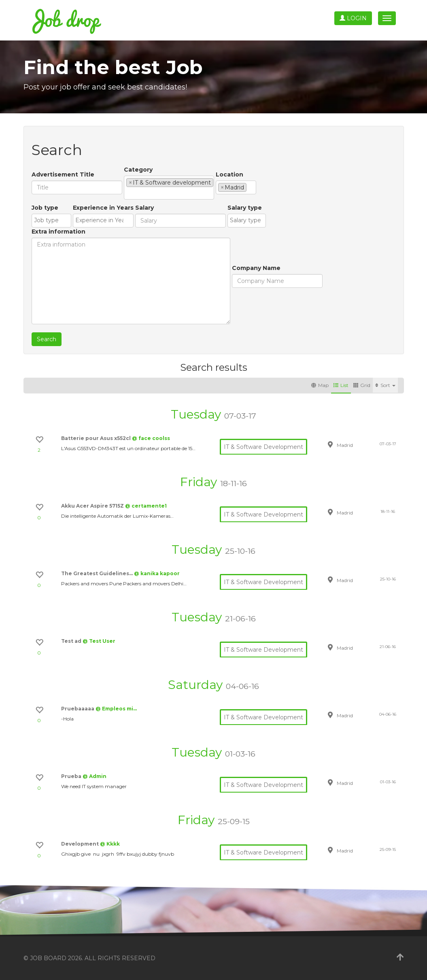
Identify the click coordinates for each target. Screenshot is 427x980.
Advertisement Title (63, 174)
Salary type (245, 208)
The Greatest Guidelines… (98, 573)
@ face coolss (151, 438)
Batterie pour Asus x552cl (97, 438)
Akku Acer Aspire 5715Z (93, 506)
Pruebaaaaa (78, 709)
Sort (385, 385)
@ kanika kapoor (157, 573)
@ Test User (99, 641)
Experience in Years (103, 208)
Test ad (72, 641)
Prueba (72, 776)
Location (229, 174)
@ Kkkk (110, 844)
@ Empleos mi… (116, 709)
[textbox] (129, 193)
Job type (45, 208)
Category (138, 170)
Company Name (256, 268)
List (341, 385)
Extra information (58, 232)
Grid (362, 385)
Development (81, 844)
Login (353, 18)
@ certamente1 (146, 506)
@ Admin (95, 776)
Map (320, 385)
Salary (144, 208)
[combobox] (169, 188)
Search (47, 339)
